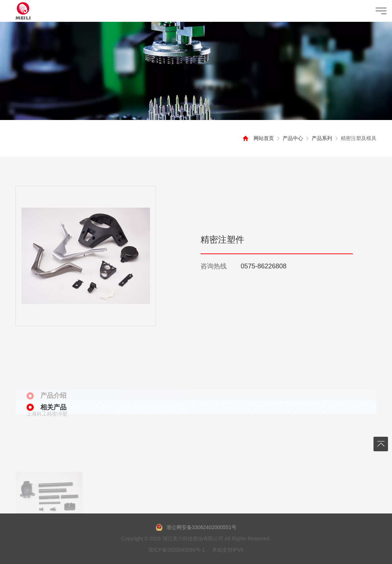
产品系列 (320, 138)
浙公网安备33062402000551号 (196, 527)
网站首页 (262, 138)
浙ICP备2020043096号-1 (177, 550)
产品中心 (291, 138)
